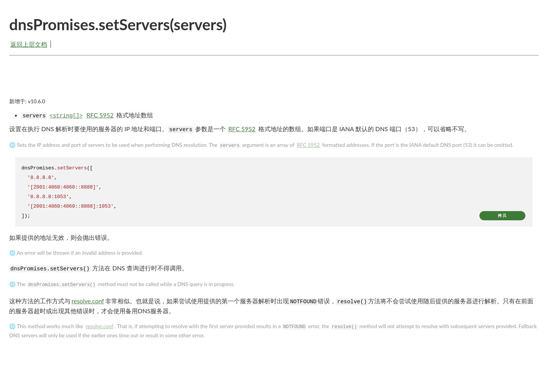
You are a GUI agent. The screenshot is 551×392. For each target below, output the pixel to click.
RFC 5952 (100, 115)
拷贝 (502, 216)
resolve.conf (88, 301)
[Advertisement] (274, 83)
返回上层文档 (29, 44)
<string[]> (66, 116)
